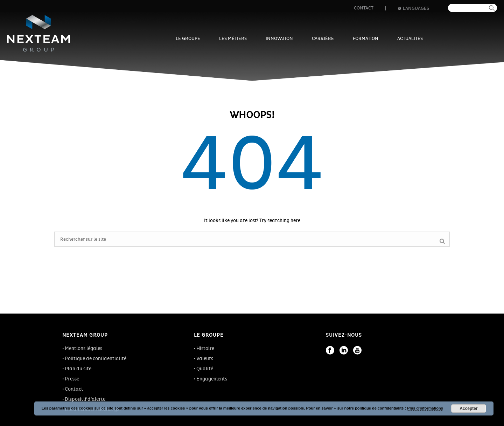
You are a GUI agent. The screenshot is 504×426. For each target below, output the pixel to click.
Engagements (212, 379)
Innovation (279, 39)
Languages (414, 8)
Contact (364, 8)
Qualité (205, 369)
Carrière (323, 39)
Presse (72, 379)
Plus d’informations (425, 408)
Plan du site (78, 369)
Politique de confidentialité (96, 359)
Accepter (468, 408)
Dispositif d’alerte (85, 399)
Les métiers (233, 39)
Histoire (205, 348)
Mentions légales (83, 348)
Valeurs (205, 359)
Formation (366, 39)
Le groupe (188, 39)
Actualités (410, 39)
